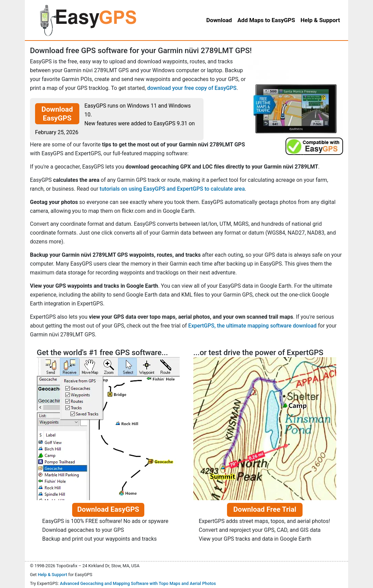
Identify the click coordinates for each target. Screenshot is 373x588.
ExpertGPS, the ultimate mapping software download (252, 326)
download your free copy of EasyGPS (192, 88)
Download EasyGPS (57, 114)
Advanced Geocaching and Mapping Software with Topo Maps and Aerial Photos (138, 583)
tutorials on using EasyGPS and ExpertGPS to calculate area (172, 189)
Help (320, 20)
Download (219, 20)
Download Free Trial (265, 509)
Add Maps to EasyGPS (266, 20)
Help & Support (53, 575)
